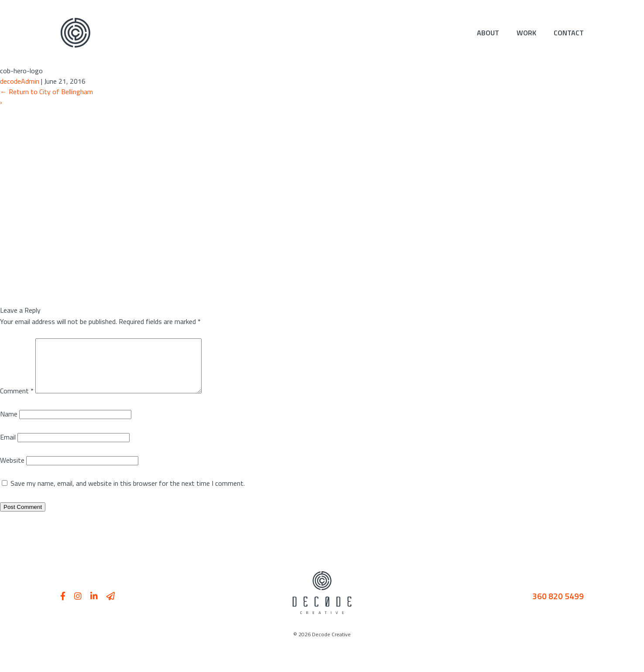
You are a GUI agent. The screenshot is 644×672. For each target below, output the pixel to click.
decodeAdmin (20, 81)
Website (12, 471)
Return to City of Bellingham (46, 92)
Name (9, 424)
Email (8, 447)
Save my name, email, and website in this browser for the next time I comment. (128, 494)
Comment (17, 401)
